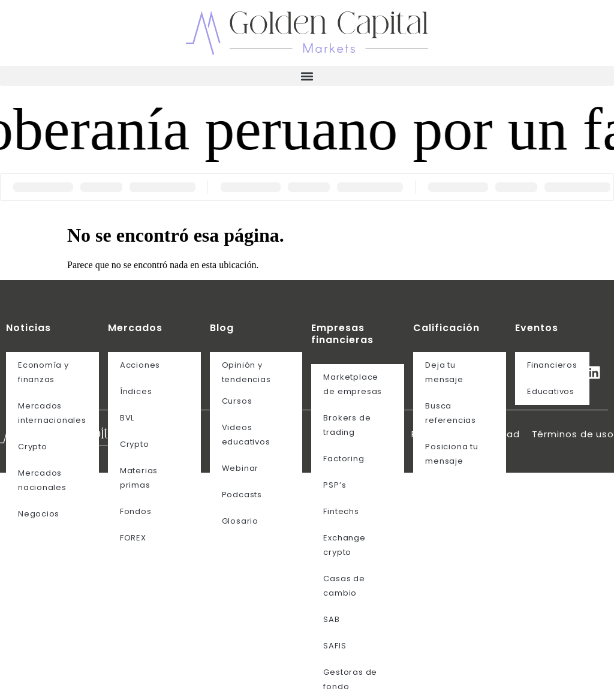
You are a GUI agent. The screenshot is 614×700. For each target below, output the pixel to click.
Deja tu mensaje (444, 372)
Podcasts (242, 495)
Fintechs (341, 511)
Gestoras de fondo (350, 679)
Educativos (551, 391)
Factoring (344, 459)
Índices (136, 391)
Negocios (39, 514)
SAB (331, 619)
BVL (127, 418)
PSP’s (335, 485)
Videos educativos (246, 435)
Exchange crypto (344, 545)
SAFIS (335, 646)
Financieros (552, 365)
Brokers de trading (347, 425)
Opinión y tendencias (246, 372)
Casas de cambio (344, 586)
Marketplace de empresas (353, 384)
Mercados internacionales (52, 413)
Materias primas (139, 478)
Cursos (237, 401)
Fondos (136, 511)
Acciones (140, 365)
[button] (307, 76)
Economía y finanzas (43, 372)
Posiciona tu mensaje (452, 454)
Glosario (240, 521)
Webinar (240, 468)
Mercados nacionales (42, 480)
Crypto (33, 447)
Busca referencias (451, 413)
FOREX (133, 538)
